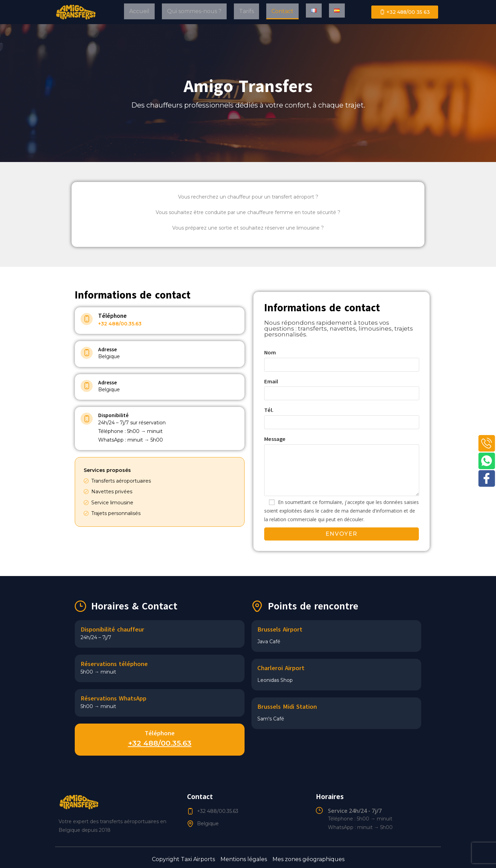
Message (342, 455)
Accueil (139, 11)
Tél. (342, 416)
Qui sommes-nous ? (194, 11)
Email (342, 387)
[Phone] (486, 444)
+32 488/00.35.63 (120, 324)
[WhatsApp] (486, 462)
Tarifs (246, 11)
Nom (342, 359)
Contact (282, 11)
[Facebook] (486, 480)
